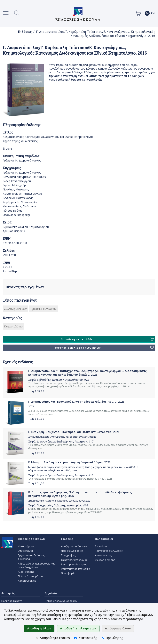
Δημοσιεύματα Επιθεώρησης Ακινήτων (62, 441)
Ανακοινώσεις (103, 555)
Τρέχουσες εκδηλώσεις (109, 551)
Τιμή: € (36, 391)
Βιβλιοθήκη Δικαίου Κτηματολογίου (26, 227)
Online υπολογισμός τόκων (61, 601)
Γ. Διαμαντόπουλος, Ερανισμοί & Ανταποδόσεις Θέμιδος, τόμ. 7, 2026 (76, 402)
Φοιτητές (8, 593)
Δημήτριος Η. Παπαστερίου (20, 202)
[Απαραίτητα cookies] (37, 638)
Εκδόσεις (25, 32)
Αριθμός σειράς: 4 (14, 231)
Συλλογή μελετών (15, 309)
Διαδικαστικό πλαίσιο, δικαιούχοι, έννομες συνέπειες (59, 501)
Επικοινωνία (25, 551)
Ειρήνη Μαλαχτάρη (15, 185)
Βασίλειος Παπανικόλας (18, 198)
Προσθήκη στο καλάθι (107, 339)
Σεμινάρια (101, 546)
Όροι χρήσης (26, 572)
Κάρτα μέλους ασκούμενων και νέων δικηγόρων (36, 565)
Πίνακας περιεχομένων (27, 287)
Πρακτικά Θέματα (12, 601)
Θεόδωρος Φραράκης (17, 215)
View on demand (105, 560)
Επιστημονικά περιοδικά (76, 569)
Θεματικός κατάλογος (74, 560)
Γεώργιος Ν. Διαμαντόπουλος (22, 160)
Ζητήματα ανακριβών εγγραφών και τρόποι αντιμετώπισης (62, 437)
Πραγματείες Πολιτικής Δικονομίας (59, 505)
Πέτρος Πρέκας (12, 211)
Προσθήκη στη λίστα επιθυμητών (103, 348)
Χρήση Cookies (27, 581)
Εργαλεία (51, 593)
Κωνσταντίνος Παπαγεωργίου (22, 194)
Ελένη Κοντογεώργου (17, 181)
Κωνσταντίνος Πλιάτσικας (20, 206)
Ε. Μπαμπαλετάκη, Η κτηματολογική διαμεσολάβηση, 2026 (69, 462)
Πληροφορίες (104, 539)
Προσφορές (68, 573)
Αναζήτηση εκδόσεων (74, 546)
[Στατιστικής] (76, 638)
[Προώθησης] (103, 638)
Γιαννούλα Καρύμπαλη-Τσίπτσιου (24, 177)
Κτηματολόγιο (13, 326)
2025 (31, 406)
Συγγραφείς (68, 555)
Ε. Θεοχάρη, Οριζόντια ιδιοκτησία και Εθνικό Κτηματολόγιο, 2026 (74, 432)
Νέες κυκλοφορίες (72, 551)
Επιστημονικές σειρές (74, 564)
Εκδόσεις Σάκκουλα (31, 539)
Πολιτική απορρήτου (30, 576)
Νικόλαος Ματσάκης (16, 189)
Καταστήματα (26, 546)
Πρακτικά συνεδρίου (43, 309)
